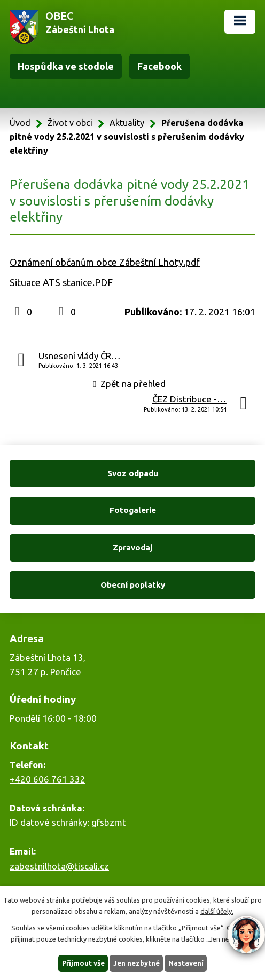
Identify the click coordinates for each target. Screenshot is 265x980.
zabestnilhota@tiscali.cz (59, 866)
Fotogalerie (133, 510)
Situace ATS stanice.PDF (61, 282)
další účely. (217, 911)
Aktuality (127, 123)
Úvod (20, 123)
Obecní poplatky (133, 585)
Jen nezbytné (137, 963)
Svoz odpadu (133, 473)
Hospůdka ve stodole (66, 66)
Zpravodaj (132, 547)
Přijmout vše (83, 963)
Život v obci (70, 123)
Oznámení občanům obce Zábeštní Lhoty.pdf (105, 262)
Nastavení (186, 963)
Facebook (159, 66)
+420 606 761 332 (48, 779)
